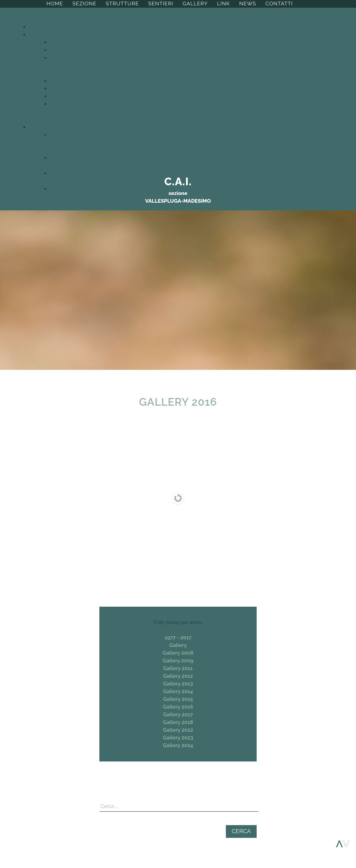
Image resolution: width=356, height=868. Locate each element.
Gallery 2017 (178, 715)
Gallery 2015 (178, 699)
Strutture (122, 4)
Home (55, 4)
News (248, 4)
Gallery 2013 (178, 684)
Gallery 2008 (178, 653)
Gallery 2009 (178, 661)
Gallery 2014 (178, 691)
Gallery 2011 (178, 668)
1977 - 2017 (178, 638)
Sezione (85, 4)
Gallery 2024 (178, 745)
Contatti (279, 4)
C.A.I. (178, 181)
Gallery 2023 (178, 738)
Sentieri (161, 4)
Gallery (195, 4)
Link (224, 4)
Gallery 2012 (178, 676)
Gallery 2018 (178, 722)
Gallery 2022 (178, 730)
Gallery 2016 (178, 707)
